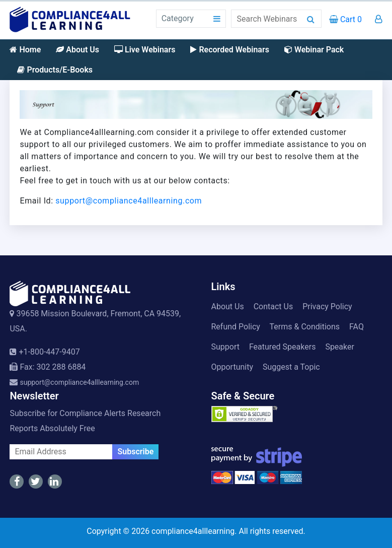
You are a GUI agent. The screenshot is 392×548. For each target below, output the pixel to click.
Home (25, 50)
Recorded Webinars (229, 50)
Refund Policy (236, 327)
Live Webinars (145, 50)
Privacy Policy (327, 306)
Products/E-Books (55, 70)
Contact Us (273, 306)
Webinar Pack (314, 50)
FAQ (357, 327)
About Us (77, 50)
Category (178, 18)
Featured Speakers (282, 347)
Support (225, 347)
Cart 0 (345, 19)
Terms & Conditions (305, 327)
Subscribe (135, 452)
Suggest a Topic (291, 367)
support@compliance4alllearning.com (129, 201)
